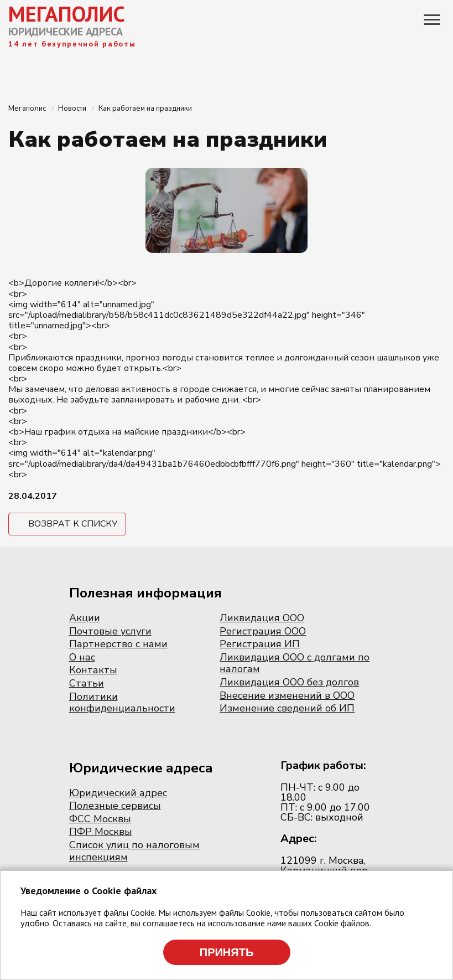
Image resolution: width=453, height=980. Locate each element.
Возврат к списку (73, 524)
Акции (85, 618)
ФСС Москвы (100, 819)
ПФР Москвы (101, 832)
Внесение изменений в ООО (287, 695)
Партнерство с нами (118, 644)
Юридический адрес (118, 793)
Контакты (93, 670)
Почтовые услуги (110, 631)
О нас (82, 657)
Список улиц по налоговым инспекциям (134, 851)
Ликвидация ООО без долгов (289, 682)
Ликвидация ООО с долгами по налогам (295, 663)
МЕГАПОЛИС (67, 14)
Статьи (87, 683)
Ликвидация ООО (262, 618)
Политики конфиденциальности (122, 703)
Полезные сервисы (115, 806)
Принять (227, 952)
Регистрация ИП (260, 644)
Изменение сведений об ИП (287, 708)
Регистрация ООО (263, 631)
